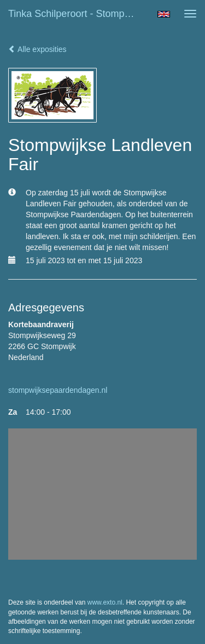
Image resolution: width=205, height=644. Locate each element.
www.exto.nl (105, 602)
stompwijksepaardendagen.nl (58, 390)
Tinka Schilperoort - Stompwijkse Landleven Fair (78, 14)
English (164, 14)
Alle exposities (37, 49)
